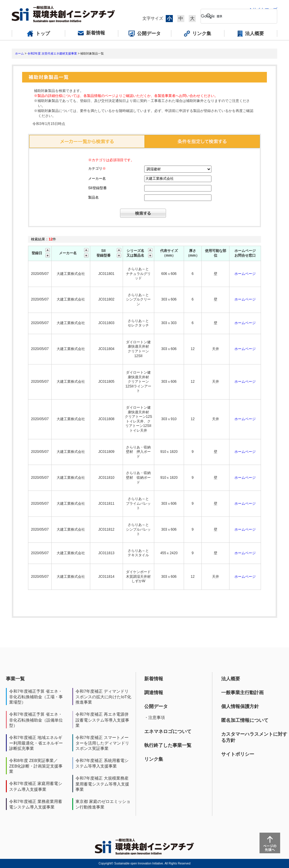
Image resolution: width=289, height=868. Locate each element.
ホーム (19, 53)
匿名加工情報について (245, 720)
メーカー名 (97, 179)
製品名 (93, 197)
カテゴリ (97, 169)
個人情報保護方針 (240, 706)
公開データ (156, 706)
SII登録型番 (97, 188)
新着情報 (154, 679)
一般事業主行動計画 (242, 693)
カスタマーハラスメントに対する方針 (254, 737)
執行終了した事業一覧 (168, 745)
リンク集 (154, 759)
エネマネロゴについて (168, 731)
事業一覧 (15, 679)
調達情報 (154, 693)
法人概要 (231, 679)
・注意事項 (155, 717)
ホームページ (245, 274)
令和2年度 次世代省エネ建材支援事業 (52, 53)
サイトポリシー (238, 754)
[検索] (234, 16)
